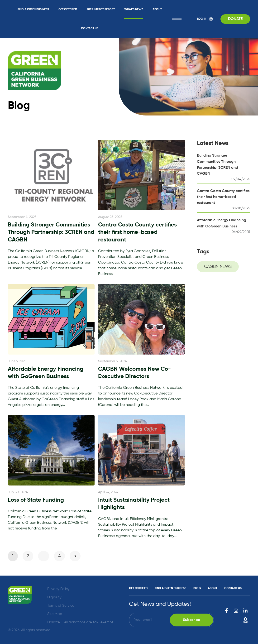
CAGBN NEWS (218, 267)
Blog (197, 588)
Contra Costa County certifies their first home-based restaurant (223, 197)
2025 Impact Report (101, 10)
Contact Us (90, 29)
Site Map (55, 614)
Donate (235, 19)
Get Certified (68, 10)
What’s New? (134, 10)
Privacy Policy (58, 589)
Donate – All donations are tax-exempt (80, 622)
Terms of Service (61, 606)
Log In (205, 19)
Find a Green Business (33, 10)
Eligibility (54, 597)
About (157, 10)
